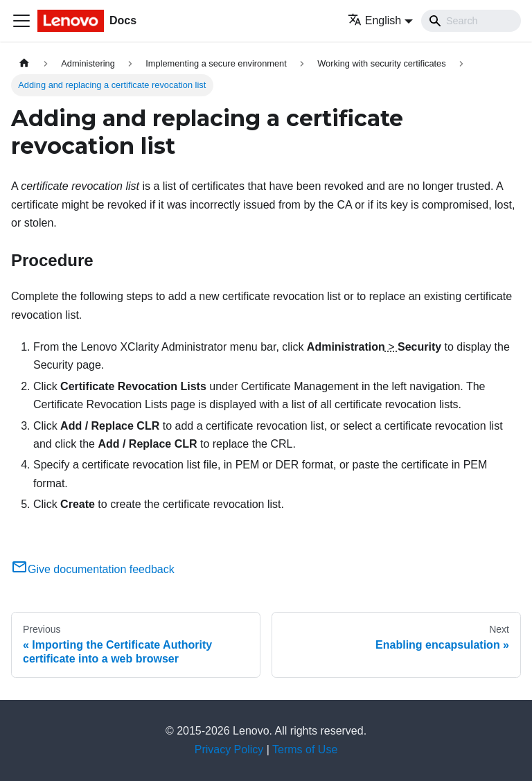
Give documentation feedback (93, 569)
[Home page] (24, 63)
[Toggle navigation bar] (21, 21)
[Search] (471, 21)
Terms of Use (305, 749)
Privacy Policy (229, 749)
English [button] (374, 20)
